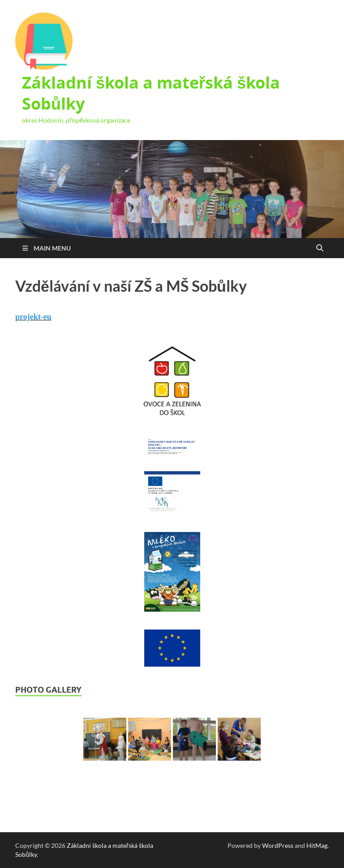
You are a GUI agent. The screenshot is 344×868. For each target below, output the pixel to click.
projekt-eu (33, 317)
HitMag (317, 845)
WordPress (278, 845)
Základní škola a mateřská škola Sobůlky (151, 93)
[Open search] (320, 248)
